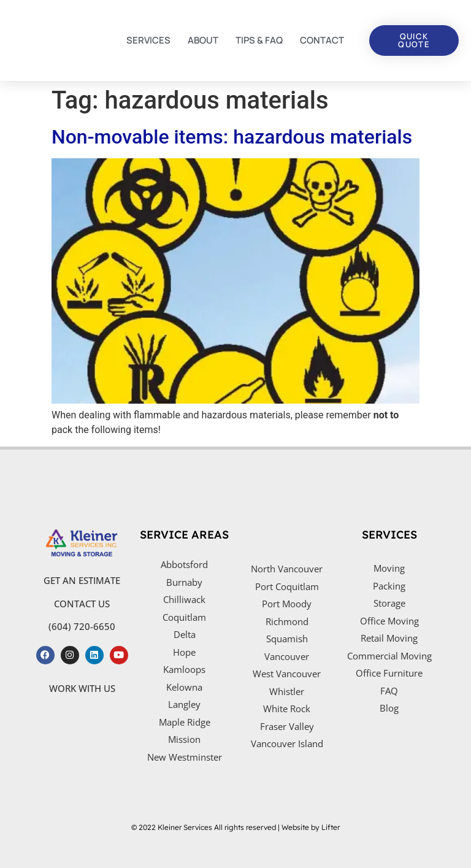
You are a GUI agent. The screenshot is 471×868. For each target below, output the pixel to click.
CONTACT (322, 40)
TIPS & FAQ (259, 40)
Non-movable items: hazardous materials (232, 137)
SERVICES (148, 40)
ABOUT (203, 40)
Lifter (331, 827)
